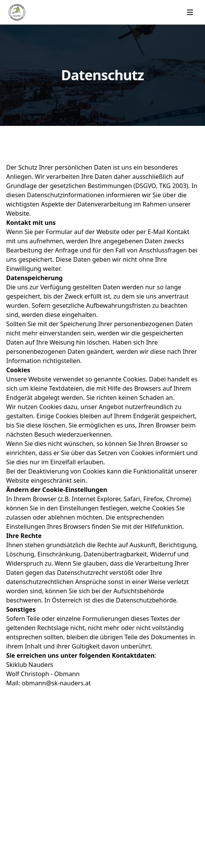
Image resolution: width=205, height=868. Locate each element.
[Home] (17, 12)
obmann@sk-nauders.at (56, 683)
